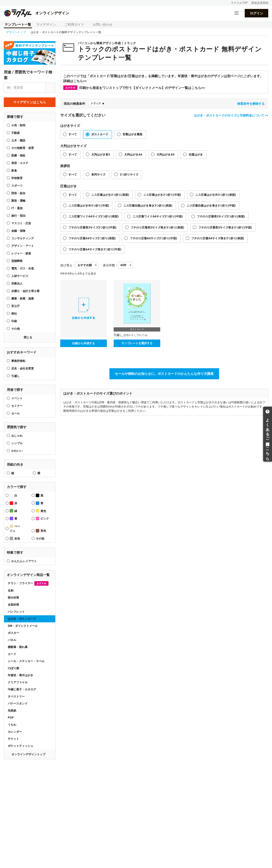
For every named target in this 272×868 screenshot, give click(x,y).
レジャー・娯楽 (21, 253)
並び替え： (68, 265)
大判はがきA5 (165, 155)
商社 (14, 314)
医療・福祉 (18, 156)
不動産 (16, 133)
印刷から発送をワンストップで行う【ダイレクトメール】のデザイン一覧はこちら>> (134, 88)
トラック (96, 103)
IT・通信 (17, 208)
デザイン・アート (23, 246)
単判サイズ (98, 175)
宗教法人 (17, 284)
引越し (16, 376)
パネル (12, 640)
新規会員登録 (260, 3)
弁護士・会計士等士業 (25, 291)
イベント (17, 398)
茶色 (41, 531)
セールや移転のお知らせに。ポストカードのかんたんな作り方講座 (164, 374)
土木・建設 (18, 140)
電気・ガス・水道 (23, 268)
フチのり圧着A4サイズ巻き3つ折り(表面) (218, 238)
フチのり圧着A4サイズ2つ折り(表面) (92, 238)
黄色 (41, 511)
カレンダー (15, 732)
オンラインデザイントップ (28, 754)
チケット (13, 739)
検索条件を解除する (251, 104)
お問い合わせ (103, 24)
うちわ (12, 725)
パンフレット (16, 612)
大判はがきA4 (133, 155)
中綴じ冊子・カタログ (22, 689)
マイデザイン (46, 24)
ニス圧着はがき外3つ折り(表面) (216, 195)
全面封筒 (13, 605)
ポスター (13, 633)
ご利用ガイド (74, 24)
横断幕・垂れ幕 (18, 647)
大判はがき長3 (101, 155)
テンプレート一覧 (18, 24)
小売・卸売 (18, 125)
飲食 (14, 171)
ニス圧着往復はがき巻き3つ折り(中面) (211, 206)
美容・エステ (20, 163)
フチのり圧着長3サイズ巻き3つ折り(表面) (157, 228)
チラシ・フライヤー (28, 583)
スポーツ (17, 186)
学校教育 (17, 178)
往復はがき (196, 155)
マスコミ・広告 (21, 223)
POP (11, 718)
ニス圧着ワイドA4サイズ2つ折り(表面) (93, 216)
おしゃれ (17, 436)
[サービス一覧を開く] (236, 13)
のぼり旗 (13, 668)
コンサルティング (23, 238)
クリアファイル (18, 682)
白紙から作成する (84, 343)
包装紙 (12, 711)
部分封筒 (13, 598)
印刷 (14, 321)
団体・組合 (18, 193)
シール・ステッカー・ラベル (26, 661)
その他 (16, 329)
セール (16, 413)
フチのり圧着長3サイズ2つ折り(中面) (92, 228)
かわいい (17, 451)
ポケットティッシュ (20, 746)
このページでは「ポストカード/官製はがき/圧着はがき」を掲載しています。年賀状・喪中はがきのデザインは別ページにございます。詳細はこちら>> (163, 78)
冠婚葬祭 (17, 261)
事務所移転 (18, 361)
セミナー (17, 406)
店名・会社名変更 (23, 368)
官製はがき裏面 (132, 134)
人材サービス (20, 276)
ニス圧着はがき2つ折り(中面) (162, 195)
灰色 (15, 538)
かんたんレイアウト (24, 561)
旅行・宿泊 (18, 216)
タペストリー (16, 696)
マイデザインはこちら (30, 102)
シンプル (17, 443)
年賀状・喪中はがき (20, 675)
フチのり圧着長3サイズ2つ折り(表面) (221, 216)
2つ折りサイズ (129, 175)
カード (12, 654)
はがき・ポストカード (22, 619)
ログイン (256, 13)
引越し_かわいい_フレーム (131, 335)
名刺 (11, 591)
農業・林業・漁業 (23, 299)
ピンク (42, 518)
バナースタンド (18, 704)
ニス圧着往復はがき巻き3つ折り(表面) (148, 206)
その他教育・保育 (23, 148)
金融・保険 (18, 231)
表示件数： (110, 265)
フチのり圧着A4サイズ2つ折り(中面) (153, 238)
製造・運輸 (18, 201)
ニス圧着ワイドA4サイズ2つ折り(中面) (158, 216)
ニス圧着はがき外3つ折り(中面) (89, 206)
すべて (73, 134)
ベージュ (15, 528)
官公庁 (16, 306)
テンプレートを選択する (137, 343)
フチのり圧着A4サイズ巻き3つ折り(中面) (95, 249)
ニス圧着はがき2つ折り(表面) (110, 195)
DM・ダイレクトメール (23, 626)
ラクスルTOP (239, 3)
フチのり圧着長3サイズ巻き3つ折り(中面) (225, 228)
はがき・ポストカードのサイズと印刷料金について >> (231, 115)
